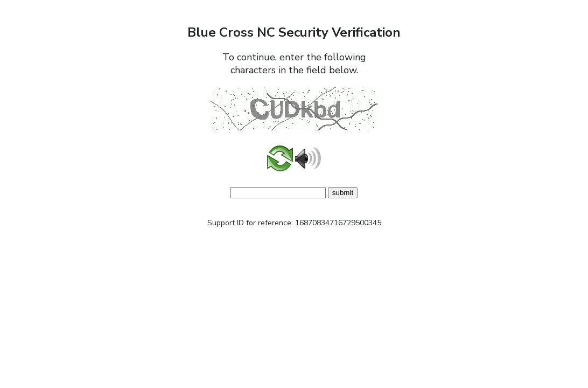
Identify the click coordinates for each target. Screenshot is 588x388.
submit (343, 193)
